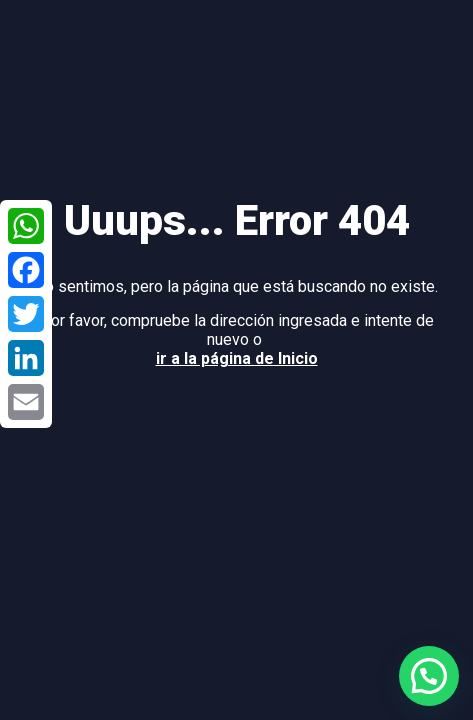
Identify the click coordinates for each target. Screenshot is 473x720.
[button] (429, 676)
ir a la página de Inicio (237, 358)
